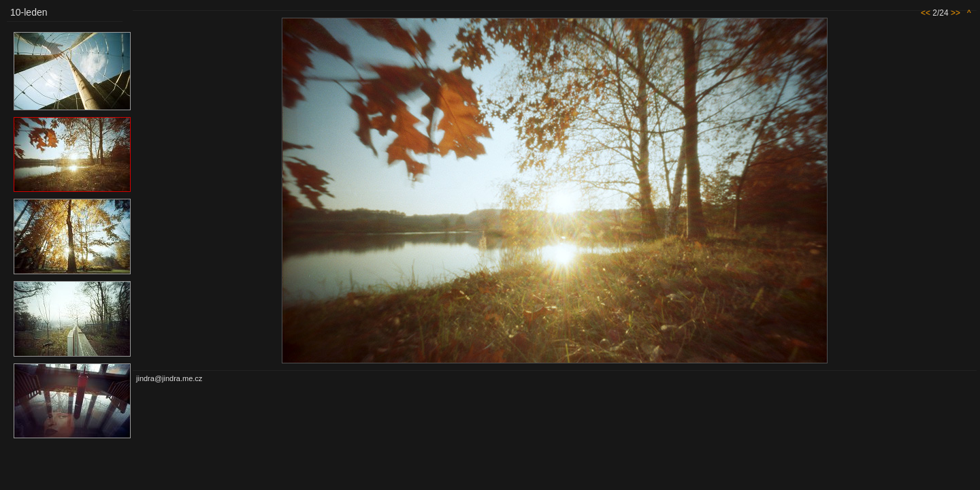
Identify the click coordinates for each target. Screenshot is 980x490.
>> (955, 13)
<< (926, 13)
